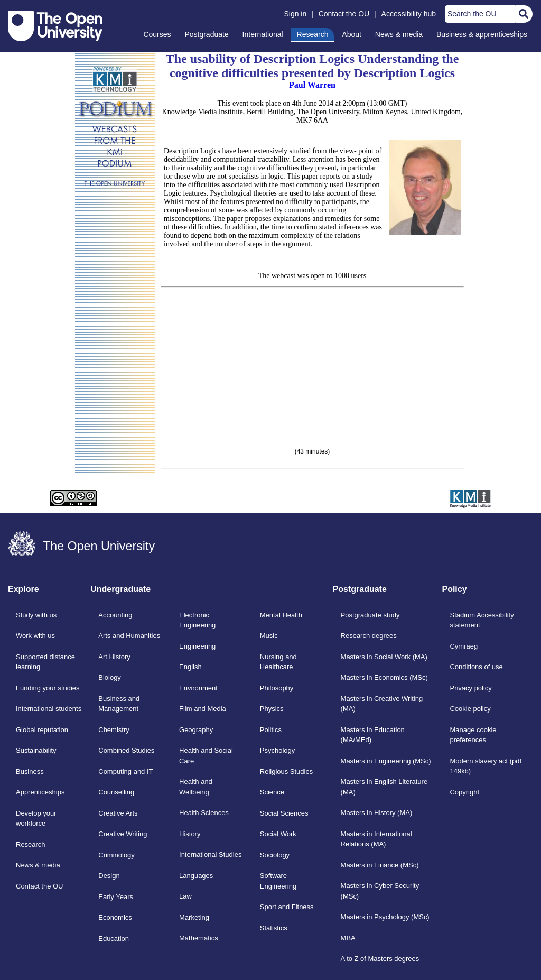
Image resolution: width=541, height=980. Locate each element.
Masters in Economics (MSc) (384, 677)
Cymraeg (464, 646)
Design (109, 876)
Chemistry (114, 730)
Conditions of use (476, 667)
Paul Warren (312, 85)
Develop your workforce (36, 819)
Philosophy (277, 688)
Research (313, 34)
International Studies (210, 854)
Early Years (116, 897)
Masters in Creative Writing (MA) (382, 704)
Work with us (35, 636)
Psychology (277, 750)
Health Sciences (204, 813)
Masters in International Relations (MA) (376, 839)
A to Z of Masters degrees (380, 959)
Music (269, 636)
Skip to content (8, 8)
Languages (196, 876)
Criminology (116, 855)
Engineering (197, 646)
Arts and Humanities (129, 636)
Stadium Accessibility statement (482, 620)
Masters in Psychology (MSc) (385, 917)
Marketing (194, 917)
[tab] (49, 593)
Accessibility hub (409, 14)
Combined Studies (126, 750)
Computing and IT (125, 771)
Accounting (115, 615)
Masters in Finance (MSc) (380, 865)
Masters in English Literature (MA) (384, 787)
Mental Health (281, 615)
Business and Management (119, 704)
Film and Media (203, 709)
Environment (198, 688)
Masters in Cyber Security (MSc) (380, 891)
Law (185, 896)
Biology (110, 677)
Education (114, 939)
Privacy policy (470, 688)
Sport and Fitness (287, 907)
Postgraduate (206, 34)
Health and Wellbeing (196, 787)
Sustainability (36, 750)
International (263, 34)
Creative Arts (118, 813)
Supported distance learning (45, 662)
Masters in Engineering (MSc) (386, 761)
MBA (348, 938)
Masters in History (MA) (377, 813)
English (190, 667)
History (190, 834)
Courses (157, 34)
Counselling (116, 792)
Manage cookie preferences (473, 735)
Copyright (464, 792)
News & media (399, 34)
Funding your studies (48, 688)
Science (272, 792)
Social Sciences (284, 813)
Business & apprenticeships (482, 34)
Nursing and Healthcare (278, 662)
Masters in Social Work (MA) (384, 657)
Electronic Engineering (197, 620)
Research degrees (369, 636)
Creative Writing (123, 834)
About (352, 34)
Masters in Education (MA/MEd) (373, 735)
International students (49, 709)
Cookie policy (470, 709)
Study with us (36, 615)
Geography (196, 730)
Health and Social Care (206, 756)
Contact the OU (344, 14)
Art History (114, 657)
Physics (272, 709)
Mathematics (199, 938)
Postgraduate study (370, 615)
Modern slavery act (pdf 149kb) (486, 766)
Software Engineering (278, 881)
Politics (271, 730)
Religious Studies (286, 771)
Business (30, 771)
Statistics (274, 928)
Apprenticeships (40, 792)
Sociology (275, 855)
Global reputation (42, 730)
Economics (115, 917)
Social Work (278, 834)
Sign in (295, 14)
